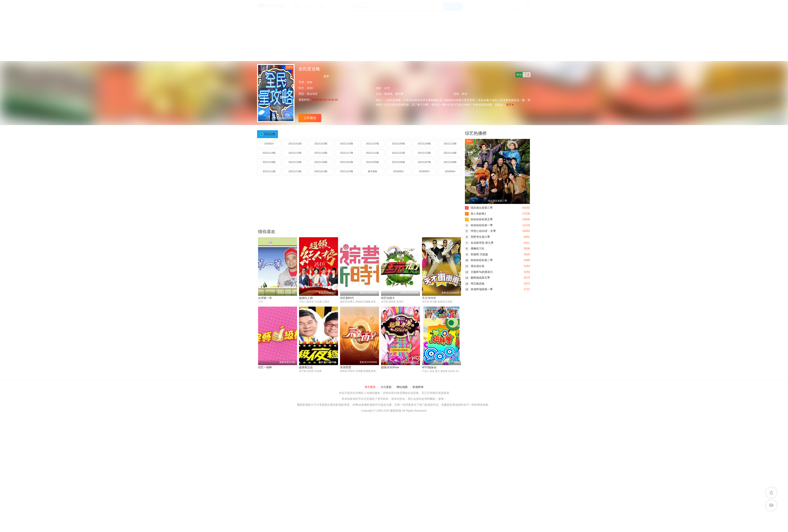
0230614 (269, 144)
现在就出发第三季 (479, 208)
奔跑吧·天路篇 (476, 254)
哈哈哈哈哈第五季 (479, 219)
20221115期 (295, 153)
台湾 (387, 88)
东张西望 (346, 367)
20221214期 (321, 171)
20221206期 (398, 162)
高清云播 (269, 134)
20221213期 (295, 171)
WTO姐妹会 (429, 367)
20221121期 (372, 153)
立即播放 (310, 118)
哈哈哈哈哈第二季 (479, 260)
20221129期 (295, 162)
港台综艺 (312, 94)
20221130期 (321, 162)
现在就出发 (475, 266)
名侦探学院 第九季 (479, 243)
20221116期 (321, 153)
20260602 (398, 171)
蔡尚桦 (399, 94)
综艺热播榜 (476, 133)
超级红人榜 (306, 298)
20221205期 (372, 162)
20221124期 (450, 153)
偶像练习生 (475, 248)
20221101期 (295, 144)
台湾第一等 (265, 298)
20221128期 (269, 162)
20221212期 (269, 171)
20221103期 (347, 144)
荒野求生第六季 (477, 237)
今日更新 (386, 387)
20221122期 (398, 153)
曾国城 (388, 94)
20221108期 (398, 144)
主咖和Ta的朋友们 (479, 272)
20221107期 (372, 144)
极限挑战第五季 (477, 278)
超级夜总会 (306, 367)
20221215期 (347, 171)
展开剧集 (373, 171)
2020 (310, 88)
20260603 (424, 171)
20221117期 (347, 153)
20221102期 (321, 144)
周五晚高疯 (475, 284)
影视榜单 (418, 387)
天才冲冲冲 (429, 298)
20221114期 (269, 153)
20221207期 (424, 162)
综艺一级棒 (265, 367)
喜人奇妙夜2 (475, 214)
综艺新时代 (347, 298)
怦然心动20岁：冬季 (480, 231)
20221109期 (424, 144)
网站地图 (402, 387)
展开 (510, 105)
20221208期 (450, 162)
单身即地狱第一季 (479, 289)
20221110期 (450, 144)
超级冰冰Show (390, 367)
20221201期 (347, 162)
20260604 (450, 171)
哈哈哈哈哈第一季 (479, 225)
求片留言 (370, 387)
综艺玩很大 (388, 298)
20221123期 (424, 153)
